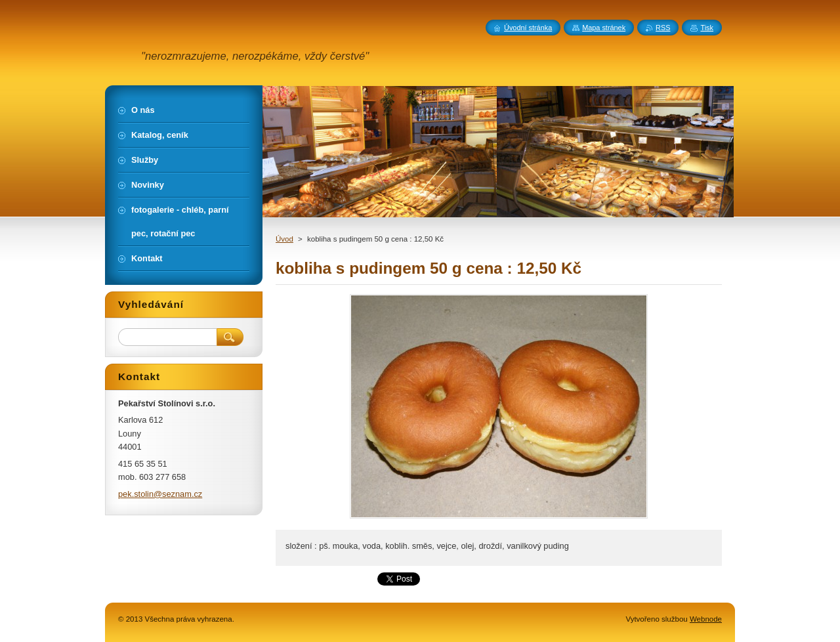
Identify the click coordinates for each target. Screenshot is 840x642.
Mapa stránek (604, 28)
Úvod (284, 239)
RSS (663, 28)
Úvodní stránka (528, 28)
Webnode (706, 619)
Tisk (707, 28)
